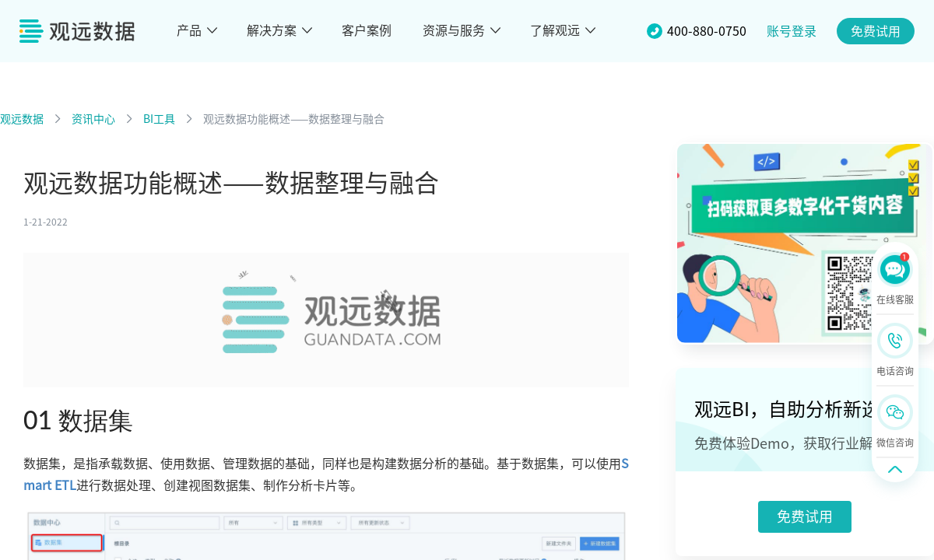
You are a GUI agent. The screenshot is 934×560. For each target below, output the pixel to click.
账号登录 (792, 31)
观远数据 (22, 119)
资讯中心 (93, 119)
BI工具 (159, 119)
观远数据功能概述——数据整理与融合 (294, 119)
